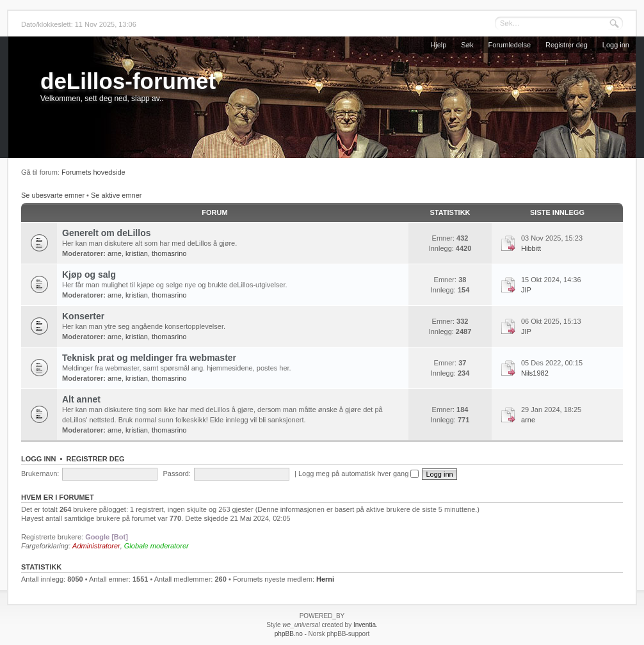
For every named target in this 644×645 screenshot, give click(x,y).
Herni (325, 579)
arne (115, 253)
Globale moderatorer (157, 546)
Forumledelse (510, 45)
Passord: (176, 474)
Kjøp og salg (89, 275)
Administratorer (96, 546)
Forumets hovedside (93, 172)
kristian (137, 253)
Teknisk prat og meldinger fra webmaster (149, 358)
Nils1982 (535, 373)
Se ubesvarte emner (53, 195)
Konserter (83, 316)
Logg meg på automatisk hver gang (359, 474)
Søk (467, 45)
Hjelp (438, 45)
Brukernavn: (40, 474)
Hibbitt (531, 248)
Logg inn (616, 45)
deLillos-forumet (128, 81)
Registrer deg (567, 45)
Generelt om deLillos (106, 233)
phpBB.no (289, 634)
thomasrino (169, 253)
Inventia (365, 625)
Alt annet (81, 399)
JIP (526, 290)
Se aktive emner (116, 195)
